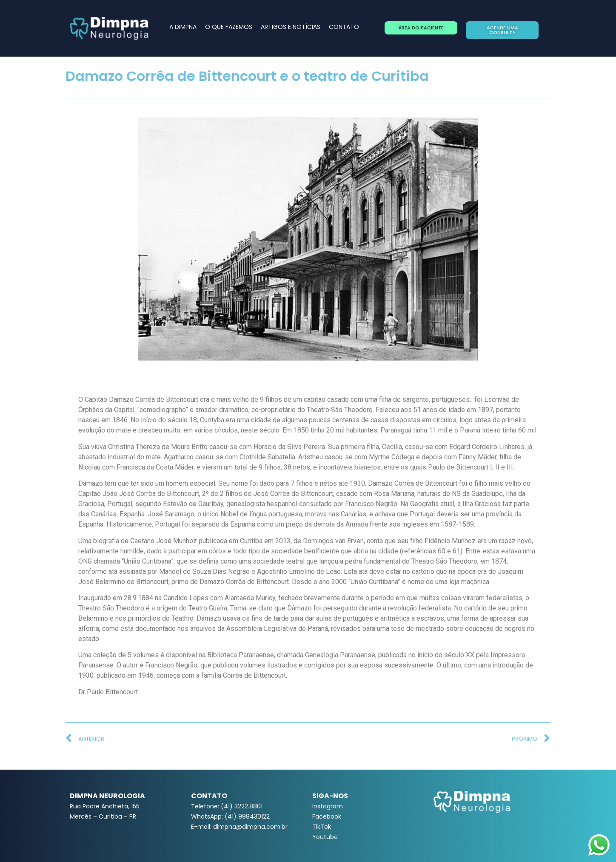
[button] (421, 28)
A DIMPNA (183, 27)
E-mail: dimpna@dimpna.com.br (239, 827)
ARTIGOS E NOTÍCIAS (291, 27)
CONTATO (344, 27)
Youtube (325, 837)
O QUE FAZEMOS (229, 27)
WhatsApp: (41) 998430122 (230, 816)
